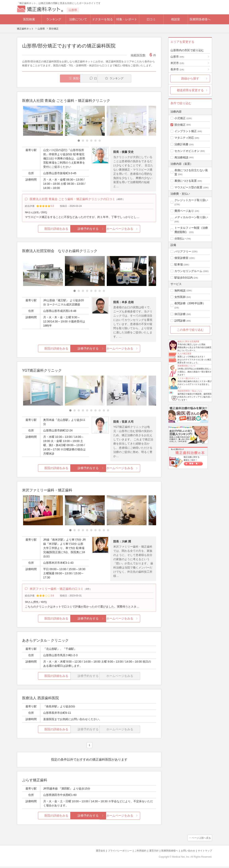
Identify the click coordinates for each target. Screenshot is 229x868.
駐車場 (179, 264)
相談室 (176, 19)
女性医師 (180, 297)
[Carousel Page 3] (87, 141)
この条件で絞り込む (190, 330)
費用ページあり (184, 211)
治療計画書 (181, 144)
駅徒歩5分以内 (184, 278)
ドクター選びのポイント (189, 378)
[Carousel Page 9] (104, 412)
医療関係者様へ (200, 19)
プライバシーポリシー (113, 852)
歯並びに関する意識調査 (188, 341)
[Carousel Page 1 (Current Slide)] (79, 141)
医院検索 (29, 19)
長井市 (177, 69)
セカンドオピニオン (187, 151)
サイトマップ (204, 852)
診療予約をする (89, 230)
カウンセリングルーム (188, 271)
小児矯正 (180, 118)
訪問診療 (180, 321)
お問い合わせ (186, 852)
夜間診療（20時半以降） (190, 303)
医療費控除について (187, 366)
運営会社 (93, 852)
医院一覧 (50, 78)
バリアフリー (183, 251)
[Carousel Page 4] (91, 141)
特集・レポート (127, 19)
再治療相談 (181, 157)
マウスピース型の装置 (188, 187)
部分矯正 (180, 125)
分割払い (180, 239)
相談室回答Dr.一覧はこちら (190, 391)
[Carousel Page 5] (95, 141)
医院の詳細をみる (44, 230)
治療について (78, 19)
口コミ (151, 19)
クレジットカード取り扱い (191, 200)
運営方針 (150, 852)
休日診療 (180, 314)
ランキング (54, 19)
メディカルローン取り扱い (191, 217)
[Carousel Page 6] (100, 141)
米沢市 (177, 63)
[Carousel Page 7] (100, 292)
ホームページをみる (134, 230)
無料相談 (180, 291)
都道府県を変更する (190, 90)
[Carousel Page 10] (108, 412)
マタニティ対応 (184, 138)
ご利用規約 (135, 852)
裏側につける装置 (186, 181)
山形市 (177, 57)
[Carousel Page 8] (104, 292)
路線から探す (190, 78)
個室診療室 (181, 258)
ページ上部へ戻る (201, 840)
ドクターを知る (102, 19)
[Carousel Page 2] (83, 141)
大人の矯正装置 (184, 354)
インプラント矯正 (186, 131)
